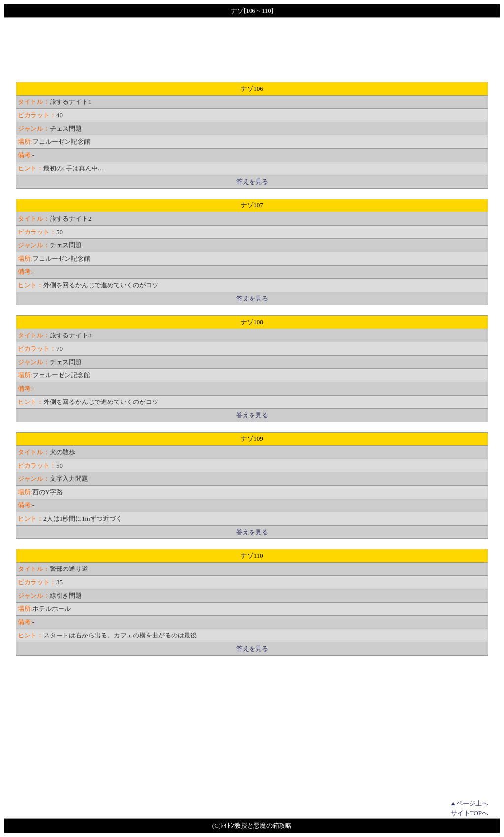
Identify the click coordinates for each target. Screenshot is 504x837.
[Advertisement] (252, 50)
